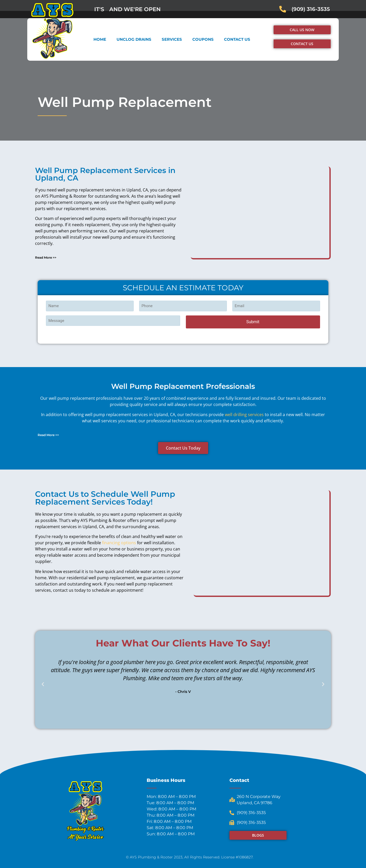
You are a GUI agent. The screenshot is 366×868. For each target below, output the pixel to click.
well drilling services (244, 415)
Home (100, 39)
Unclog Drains (134, 39)
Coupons (203, 39)
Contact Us (237, 39)
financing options (119, 543)
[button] (108, 257)
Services (172, 39)
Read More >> (46, 257)
